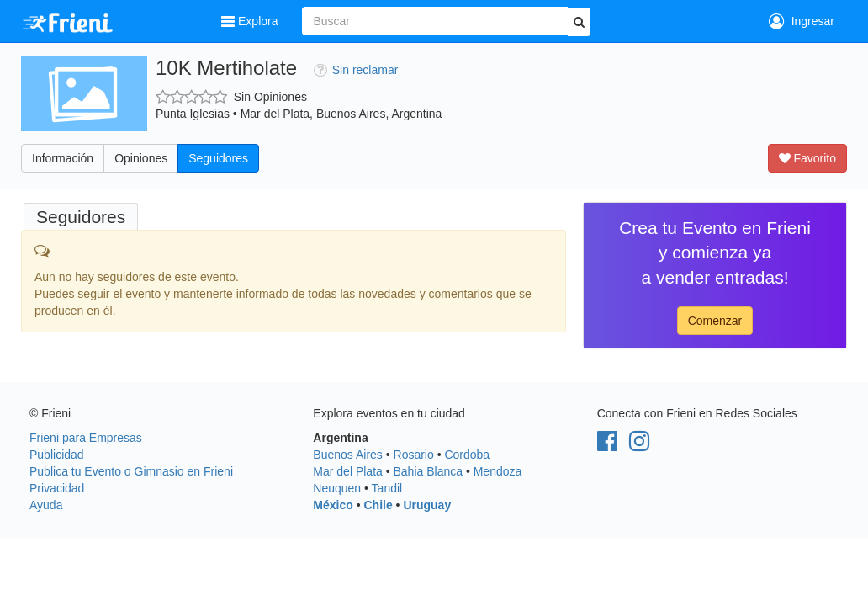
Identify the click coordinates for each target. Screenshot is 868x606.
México (333, 505)
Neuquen (337, 488)
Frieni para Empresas (86, 438)
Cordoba (467, 454)
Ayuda (46, 505)
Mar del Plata (347, 471)
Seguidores (218, 158)
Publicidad (57, 454)
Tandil (387, 488)
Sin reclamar (356, 70)
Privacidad (57, 488)
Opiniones (141, 158)
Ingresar (802, 21)
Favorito (807, 158)
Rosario (414, 454)
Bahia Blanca (429, 471)
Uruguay (427, 505)
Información (63, 158)
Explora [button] (251, 21)
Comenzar (715, 321)
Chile (378, 505)
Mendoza (498, 471)
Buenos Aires (348, 454)
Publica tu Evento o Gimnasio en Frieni (131, 471)
